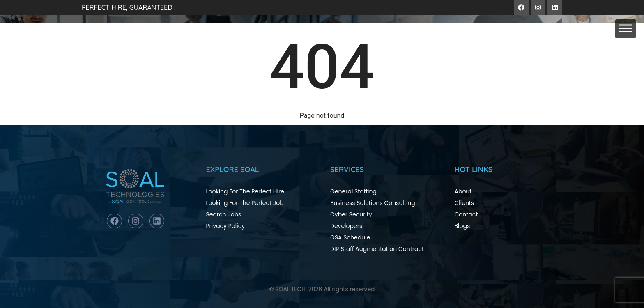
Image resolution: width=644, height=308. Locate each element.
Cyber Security (351, 214)
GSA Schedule (350, 237)
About (463, 191)
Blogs (462, 226)
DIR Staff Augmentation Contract (377, 249)
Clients (465, 203)
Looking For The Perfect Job (245, 203)
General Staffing (353, 191)
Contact (466, 214)
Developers (346, 226)
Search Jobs (224, 214)
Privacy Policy (226, 226)
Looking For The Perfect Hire (245, 191)
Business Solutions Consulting (373, 203)
